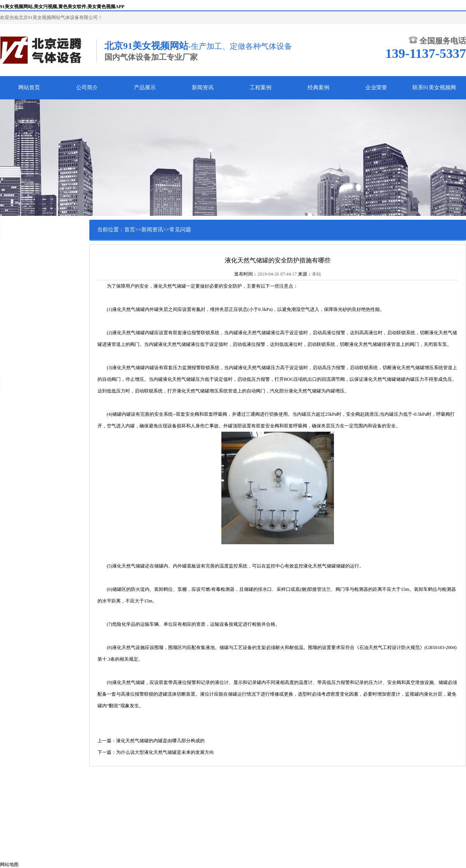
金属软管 (23, 347)
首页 (130, 230)
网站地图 (9, 865)
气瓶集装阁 (25, 286)
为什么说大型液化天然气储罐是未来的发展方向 (165, 752)
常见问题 (180, 230)
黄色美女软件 (28, 262)
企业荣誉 (376, 88)
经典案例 (318, 88)
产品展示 (145, 88)
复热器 (21, 323)
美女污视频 (25, 250)
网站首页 (29, 88)
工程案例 (261, 88)
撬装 (18, 299)
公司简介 (87, 88)
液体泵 (21, 359)
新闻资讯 (203, 88)
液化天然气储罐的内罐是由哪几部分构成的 (160, 741)
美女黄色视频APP (32, 274)
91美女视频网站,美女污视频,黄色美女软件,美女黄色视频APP (62, 7)
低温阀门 (23, 335)
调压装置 (23, 311)
